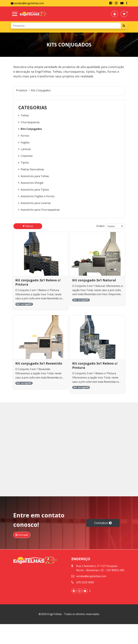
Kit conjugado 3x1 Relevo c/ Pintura (95, 365)
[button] (115, 14)
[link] (111, 3)
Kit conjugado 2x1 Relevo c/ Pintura (38, 282)
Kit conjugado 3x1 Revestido (39, 363)
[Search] (66, 26)
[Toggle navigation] (14, 14)
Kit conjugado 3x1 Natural (94, 280)
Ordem (100, 226)
